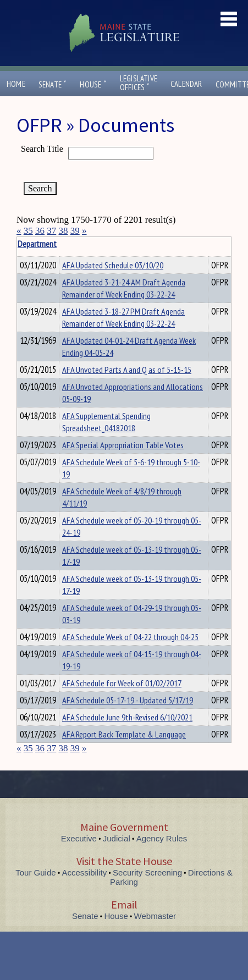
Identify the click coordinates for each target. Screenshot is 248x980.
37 (51, 231)
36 (40, 231)
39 (75, 231)
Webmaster (155, 916)
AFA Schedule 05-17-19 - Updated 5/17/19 (128, 700)
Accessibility (85, 872)
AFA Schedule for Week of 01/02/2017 (122, 683)
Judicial (117, 838)
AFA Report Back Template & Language (124, 734)
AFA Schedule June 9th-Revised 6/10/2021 (127, 717)
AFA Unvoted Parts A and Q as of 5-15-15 (127, 370)
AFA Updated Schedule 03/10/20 (113, 265)
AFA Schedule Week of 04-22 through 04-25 (130, 637)
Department (79, 244)
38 (64, 231)
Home (16, 84)
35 (28, 231)
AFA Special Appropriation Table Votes (123, 445)
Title (26, 244)
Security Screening (147, 872)
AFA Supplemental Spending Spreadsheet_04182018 (106, 422)
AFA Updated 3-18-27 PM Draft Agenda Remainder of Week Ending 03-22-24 (123, 317)
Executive (79, 838)
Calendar (186, 84)
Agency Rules (162, 838)
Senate (53, 84)
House (93, 84)
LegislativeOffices (139, 83)
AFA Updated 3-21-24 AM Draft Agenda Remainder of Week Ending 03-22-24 (124, 288)
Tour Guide (35, 872)
